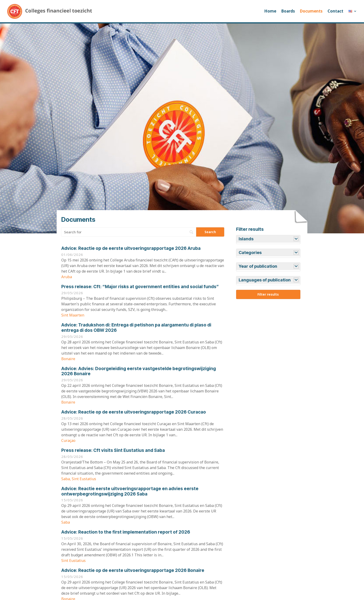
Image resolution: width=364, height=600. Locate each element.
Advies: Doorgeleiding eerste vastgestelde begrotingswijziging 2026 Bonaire (139, 371)
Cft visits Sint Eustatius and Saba (113, 450)
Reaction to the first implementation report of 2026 (126, 532)
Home (270, 11)
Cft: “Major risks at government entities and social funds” (140, 287)
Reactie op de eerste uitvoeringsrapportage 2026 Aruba (131, 248)
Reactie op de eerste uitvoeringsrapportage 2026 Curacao (134, 412)
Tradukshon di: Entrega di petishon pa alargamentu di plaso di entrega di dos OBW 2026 (136, 328)
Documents (311, 11)
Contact (335, 11)
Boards (288, 11)
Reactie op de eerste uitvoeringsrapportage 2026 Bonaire (133, 570)
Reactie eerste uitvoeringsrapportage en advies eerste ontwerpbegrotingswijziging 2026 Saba (130, 491)
